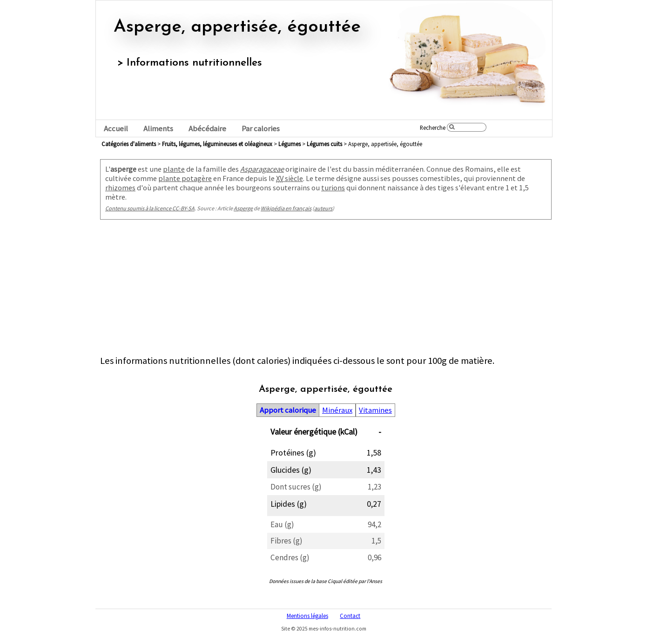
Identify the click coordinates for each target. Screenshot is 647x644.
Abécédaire (207, 129)
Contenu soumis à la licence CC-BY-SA (150, 208)
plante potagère (185, 178)
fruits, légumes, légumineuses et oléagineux (217, 144)
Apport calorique (288, 410)
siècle (290, 178)
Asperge (243, 208)
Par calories (261, 129)
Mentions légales (307, 616)
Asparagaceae (262, 169)
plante (174, 169)
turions (333, 188)
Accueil (116, 129)
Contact (350, 616)
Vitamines (375, 410)
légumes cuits (324, 144)
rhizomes (120, 188)
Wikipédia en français (286, 208)
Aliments (158, 129)
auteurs (323, 208)
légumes (290, 144)
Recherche (433, 127)
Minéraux (337, 410)
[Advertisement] (326, 289)
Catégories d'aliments (129, 144)
